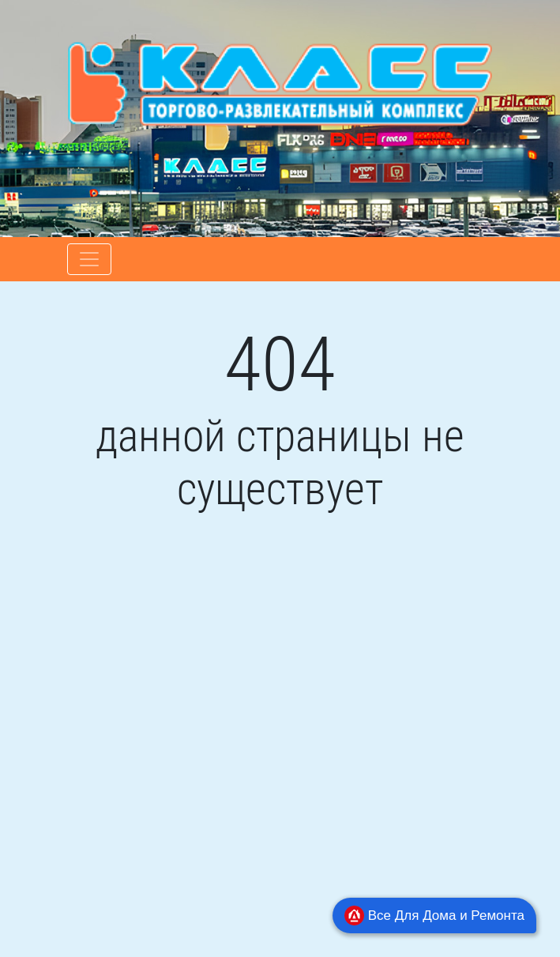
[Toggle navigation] (89, 259)
